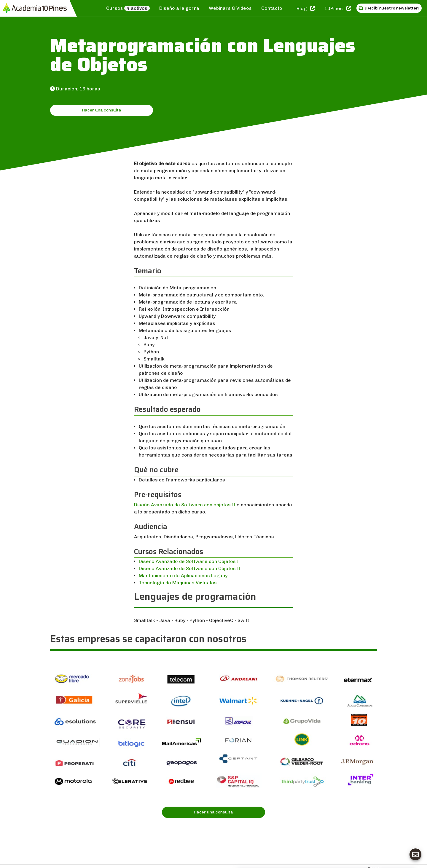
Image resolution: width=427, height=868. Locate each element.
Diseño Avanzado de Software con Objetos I (189, 561)
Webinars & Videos (230, 8)
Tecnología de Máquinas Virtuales (178, 583)
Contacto (272, 8)
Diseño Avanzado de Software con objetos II (185, 505)
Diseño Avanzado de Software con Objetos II (190, 568)
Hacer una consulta (102, 110)
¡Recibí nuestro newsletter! (389, 8)
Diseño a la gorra (179, 8)
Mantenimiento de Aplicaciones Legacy (183, 576)
